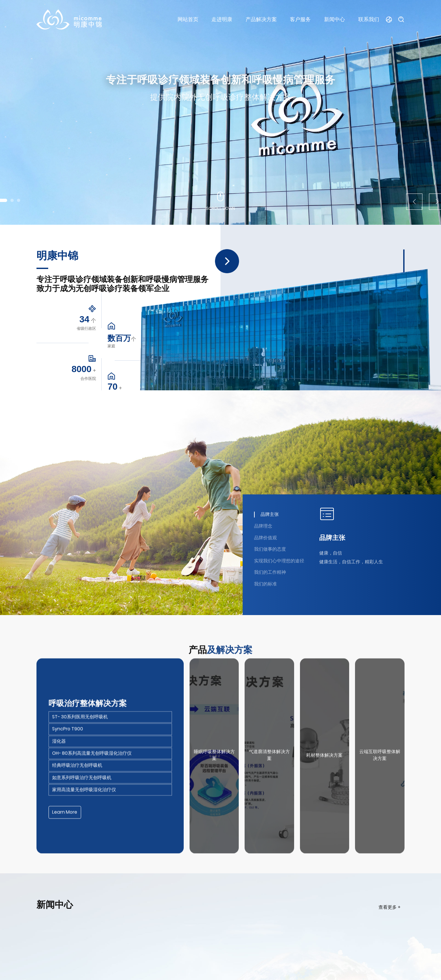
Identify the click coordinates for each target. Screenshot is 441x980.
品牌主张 (332, 538)
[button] (12, 200)
